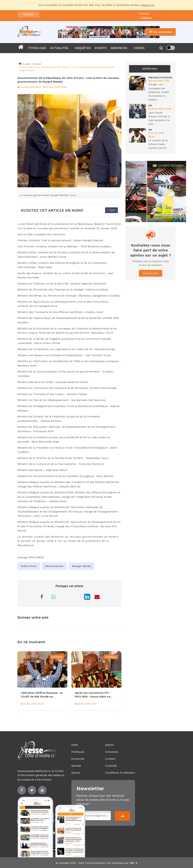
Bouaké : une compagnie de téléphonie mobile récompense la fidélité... (159, 92)
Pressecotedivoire (95, 862)
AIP (150, 105)
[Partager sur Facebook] (42, 597)
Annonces (112, 752)
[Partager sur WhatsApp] (53, 597)
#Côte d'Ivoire (29, 566)
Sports (76, 773)
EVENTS (101, 48)
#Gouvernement (54, 566)
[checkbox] (171, 48)
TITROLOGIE (37, 48)
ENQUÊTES (83, 48)
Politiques (78, 752)
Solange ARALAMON (30, 87)
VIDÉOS (139, 48)
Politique (37, 64)
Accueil (24, 64)
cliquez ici (147, 5)
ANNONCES (119, 48)
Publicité (146, 18)
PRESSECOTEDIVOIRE (161, 77)
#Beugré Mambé (81, 566)
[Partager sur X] (77, 597)
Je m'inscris (122, 817)
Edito (75, 745)
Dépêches (150, 69)
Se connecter (161, 32)
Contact (144, 14)
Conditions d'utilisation (120, 773)
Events (109, 745)
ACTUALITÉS (59, 48)
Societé (76, 766)
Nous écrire (151, 273)
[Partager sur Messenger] (65, 597)
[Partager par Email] (97, 597)
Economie (78, 759)
